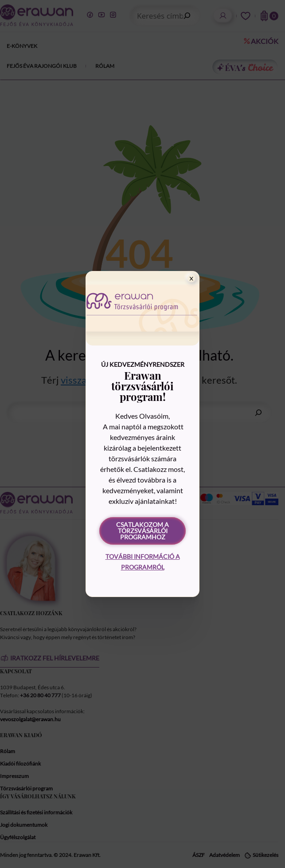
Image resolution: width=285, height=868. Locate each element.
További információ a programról (143, 562)
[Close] (191, 279)
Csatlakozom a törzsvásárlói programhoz (142, 531)
